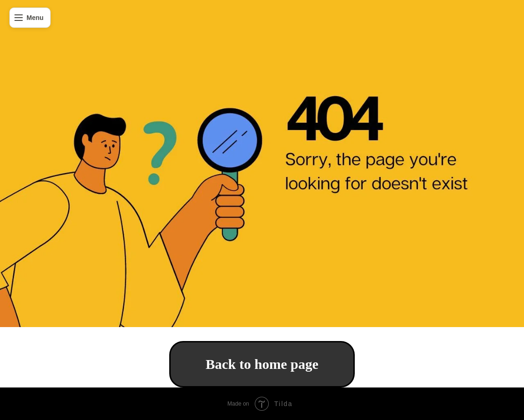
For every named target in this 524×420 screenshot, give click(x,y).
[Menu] (30, 18)
